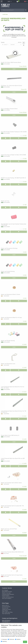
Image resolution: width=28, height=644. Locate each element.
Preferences (11, 639)
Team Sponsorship (6, 614)
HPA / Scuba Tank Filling (7, 612)
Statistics (18, 639)
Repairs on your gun (6, 593)
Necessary (4, 639)
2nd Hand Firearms (6, 607)
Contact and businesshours (8, 597)
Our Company (5, 590)
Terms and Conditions (7, 598)
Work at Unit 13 (5, 605)
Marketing (4, 641)
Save (25, 642)
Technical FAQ (5, 608)
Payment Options (6, 596)
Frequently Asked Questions (8, 594)
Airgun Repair (5, 611)
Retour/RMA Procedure (7, 592)
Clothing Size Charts (6, 609)
